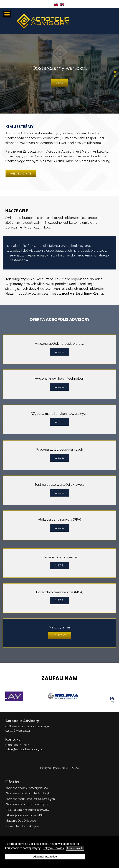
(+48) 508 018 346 (17, 745)
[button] (115, 72)
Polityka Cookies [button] (53, 848)
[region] (59, 74)
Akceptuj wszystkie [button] (45, 857)
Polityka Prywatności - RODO (60, 768)
